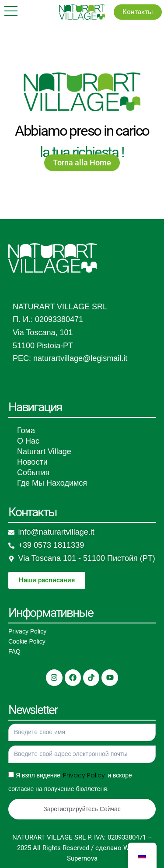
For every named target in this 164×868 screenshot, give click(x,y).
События (33, 472)
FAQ (14, 651)
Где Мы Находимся (52, 483)
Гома (26, 430)
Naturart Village (44, 451)
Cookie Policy (27, 641)
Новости (32, 462)
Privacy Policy (27, 631)
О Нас (28, 441)
